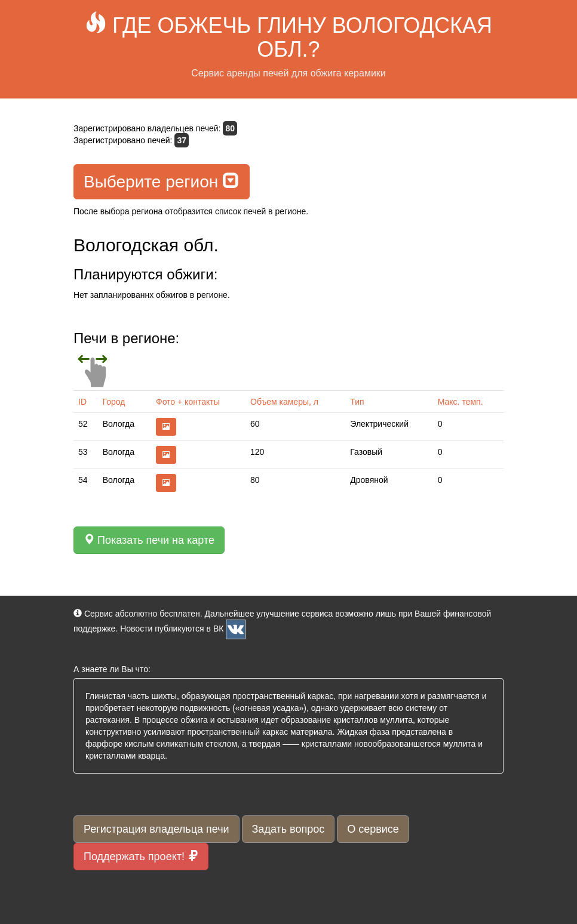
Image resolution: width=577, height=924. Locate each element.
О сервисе (373, 829)
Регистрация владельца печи (156, 829)
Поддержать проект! (141, 856)
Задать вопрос (288, 829)
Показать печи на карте (149, 540)
